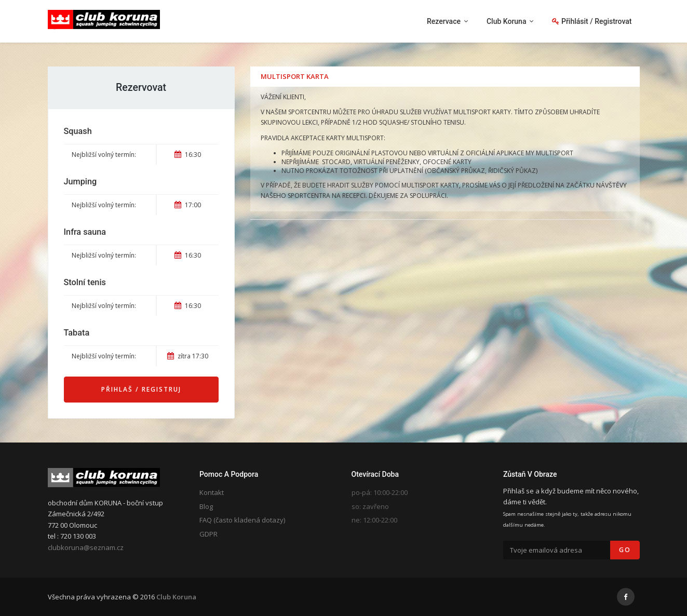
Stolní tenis (85, 282)
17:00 (188, 205)
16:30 (188, 155)
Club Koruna (176, 597)
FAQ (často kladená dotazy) (242, 520)
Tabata (77, 333)
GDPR (208, 534)
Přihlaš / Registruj (141, 389)
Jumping (80, 182)
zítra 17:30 (188, 356)
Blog (206, 506)
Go (625, 550)
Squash (78, 131)
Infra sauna (85, 232)
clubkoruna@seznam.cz (86, 547)
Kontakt (212, 492)
